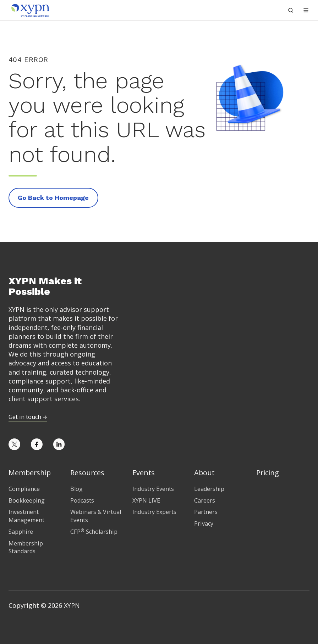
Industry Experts (154, 512)
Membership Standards (26, 547)
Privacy (204, 523)
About (204, 473)
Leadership (209, 489)
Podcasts (82, 500)
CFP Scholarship (94, 532)
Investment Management (26, 516)
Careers (205, 500)
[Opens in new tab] (14, 444)
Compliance (24, 489)
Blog (76, 489)
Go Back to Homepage (53, 198)
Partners (206, 512)
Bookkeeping (27, 500)
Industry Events (153, 489)
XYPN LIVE (146, 500)
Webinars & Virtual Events (96, 516)
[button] (306, 10)
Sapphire (21, 532)
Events (144, 473)
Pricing (268, 473)
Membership (30, 473)
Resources (87, 473)
